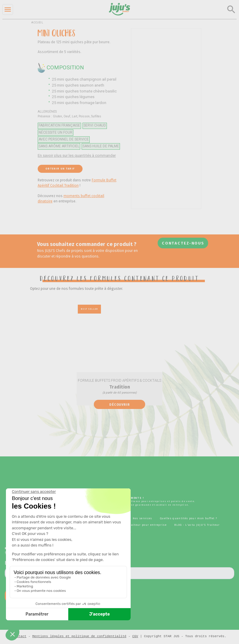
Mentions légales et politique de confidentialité (79, 636)
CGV (135, 636)
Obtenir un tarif (60, 169)
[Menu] (8, 9)
